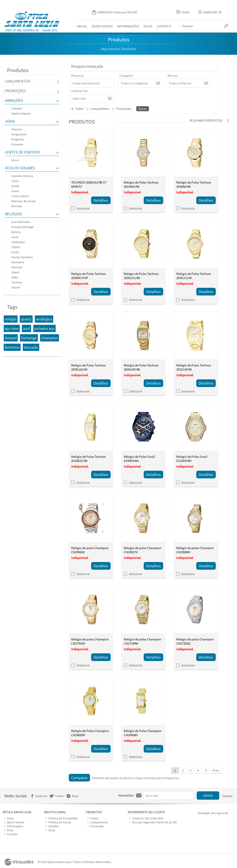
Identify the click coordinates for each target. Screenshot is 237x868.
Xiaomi (16, 287)
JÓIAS (10, 121)
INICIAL (82, 26)
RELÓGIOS (13, 214)
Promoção (97, 826)
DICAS (148, 26)
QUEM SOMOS (102, 26)
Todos (77, 109)
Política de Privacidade (63, 818)
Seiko (15, 277)
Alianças (17, 129)
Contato (12, 834)
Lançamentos (98, 109)
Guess (15, 191)
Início (10, 818)
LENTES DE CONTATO (22, 152)
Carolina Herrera (22, 176)
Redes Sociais (16, 796)
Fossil (15, 252)
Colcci (15, 181)
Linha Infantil (20, 196)
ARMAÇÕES (14, 100)
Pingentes (18, 139)
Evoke (15, 186)
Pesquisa (77, 75)
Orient (15, 272)
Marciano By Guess (24, 201)
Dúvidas (54, 826)
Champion (18, 242)
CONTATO (164, 26)
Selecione (80, 209)
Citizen (16, 247)
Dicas (10, 830)
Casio (15, 237)
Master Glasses (21, 113)
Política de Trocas (60, 822)
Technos (17, 282)
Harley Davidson (22, 257)
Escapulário (19, 134)
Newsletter (126, 795)
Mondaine (18, 262)
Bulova (16, 232)
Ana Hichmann (21, 222)
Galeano (17, 108)
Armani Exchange (23, 227)
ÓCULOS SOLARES (20, 168)
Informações (15, 826)
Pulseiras (17, 144)
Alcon (15, 160)
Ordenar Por (80, 91)
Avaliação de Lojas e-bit (213, 813)
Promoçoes (121, 109)
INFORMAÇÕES (128, 26)
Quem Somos (16, 822)
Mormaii (17, 206)
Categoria (126, 75)
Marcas (172, 75)
